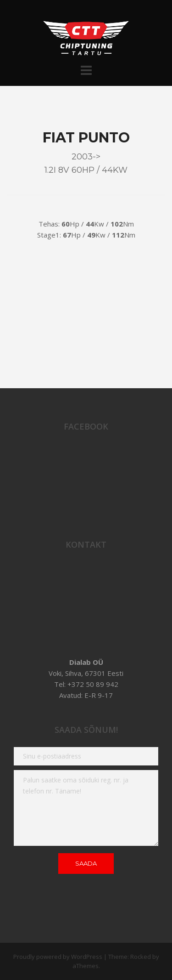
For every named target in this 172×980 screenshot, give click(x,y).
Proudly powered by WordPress (58, 957)
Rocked (141, 957)
